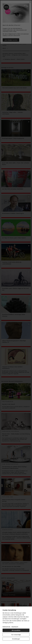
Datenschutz (6, 627)
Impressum (15, 627)
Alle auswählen (16, 630)
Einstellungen (16, 639)
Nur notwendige (16, 635)
